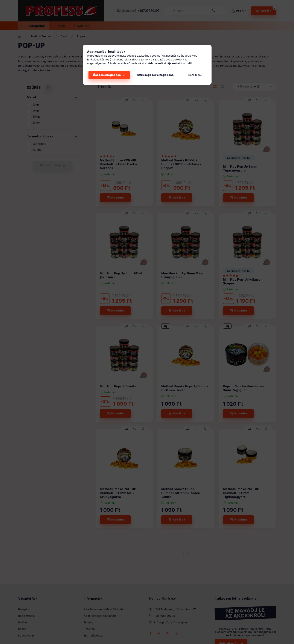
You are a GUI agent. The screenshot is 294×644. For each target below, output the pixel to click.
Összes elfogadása (107, 75)
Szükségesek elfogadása (155, 75)
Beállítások (195, 75)
